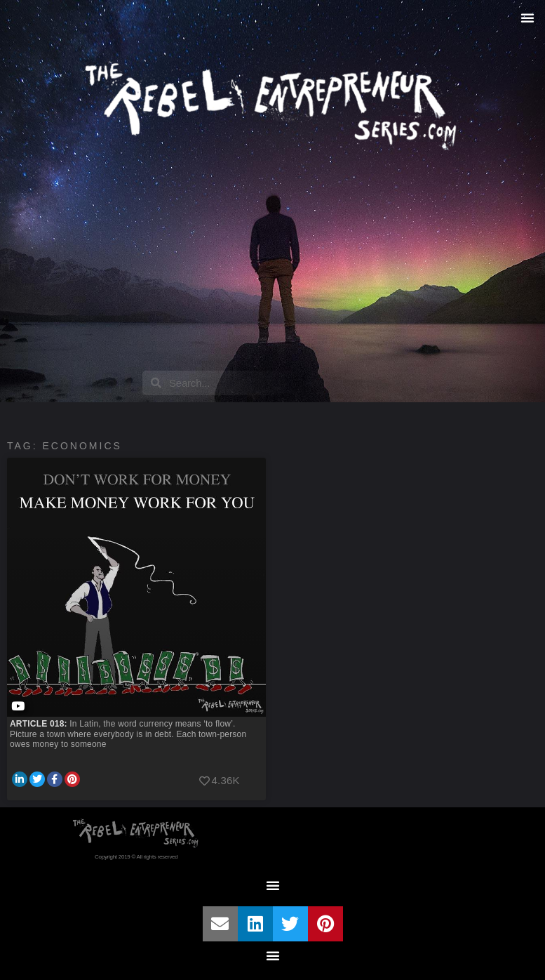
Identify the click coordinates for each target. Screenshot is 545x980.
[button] (527, 18)
